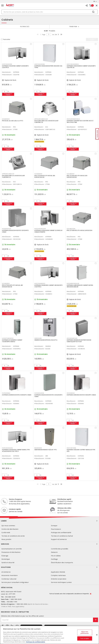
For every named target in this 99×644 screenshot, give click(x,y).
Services (49, 544)
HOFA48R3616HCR (73, 283)
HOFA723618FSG (8, 338)
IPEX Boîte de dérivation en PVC (13, 121)
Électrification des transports (62, 563)
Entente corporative (59, 579)
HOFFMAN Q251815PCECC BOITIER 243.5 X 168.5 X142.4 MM (80, 122)
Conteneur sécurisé (9, 579)
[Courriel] (47, 620)
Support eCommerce (59, 539)
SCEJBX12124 (71, 229)
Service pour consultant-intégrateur (15, 582)
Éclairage (5, 556)
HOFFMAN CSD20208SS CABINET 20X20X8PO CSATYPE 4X (81, 67)
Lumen (49, 521)
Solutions (49, 567)
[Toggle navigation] (3, 5)
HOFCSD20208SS (73, 64)
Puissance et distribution (11, 552)
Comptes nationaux (58, 575)
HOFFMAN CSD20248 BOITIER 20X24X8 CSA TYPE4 (48, 67)
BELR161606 (38, 448)
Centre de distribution (10, 529)
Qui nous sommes (8, 526)
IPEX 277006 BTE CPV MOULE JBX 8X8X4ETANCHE (45, 176)
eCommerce (6, 572)
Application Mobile (58, 572)
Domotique (6, 559)
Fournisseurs (56, 529)
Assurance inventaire (10, 575)
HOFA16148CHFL (72, 338)
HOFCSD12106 (71, 448)
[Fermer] (97, 635)
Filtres (25, 27)
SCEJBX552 (6, 283)
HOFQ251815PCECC (73, 119)
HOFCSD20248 (39, 64)
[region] (49, 635)
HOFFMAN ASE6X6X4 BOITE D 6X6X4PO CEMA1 (81, 395)
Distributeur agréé (64, 499)
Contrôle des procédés (60, 549)
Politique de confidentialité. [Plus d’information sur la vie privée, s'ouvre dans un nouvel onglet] (35, 642)
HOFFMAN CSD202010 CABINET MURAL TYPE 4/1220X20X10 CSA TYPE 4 (16, 450)
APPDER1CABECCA (8, 174)
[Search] (49, 12)
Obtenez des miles (64, 508)
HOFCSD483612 (40, 283)
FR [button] (94, 1)
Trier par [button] (73, 27)
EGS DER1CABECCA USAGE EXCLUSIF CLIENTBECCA (13, 176)
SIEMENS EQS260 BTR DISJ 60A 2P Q (46, 340)
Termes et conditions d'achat (62, 536)
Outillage (54, 559)
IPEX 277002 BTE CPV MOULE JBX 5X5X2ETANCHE (12, 286)
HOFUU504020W (40, 229)
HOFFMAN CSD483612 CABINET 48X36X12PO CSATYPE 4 (48, 286)
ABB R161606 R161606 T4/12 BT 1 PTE (45, 450)
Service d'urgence (15, 499)
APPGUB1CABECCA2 (41, 119)
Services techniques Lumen (61, 582)
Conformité (6, 532)
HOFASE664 (71, 393)
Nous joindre (6, 539)
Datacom (54, 552)
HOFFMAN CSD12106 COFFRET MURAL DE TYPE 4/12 (81, 450)
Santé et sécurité (8, 563)
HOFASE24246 (39, 393)
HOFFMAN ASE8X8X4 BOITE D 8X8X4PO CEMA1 (17, 395)
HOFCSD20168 (7, 64)
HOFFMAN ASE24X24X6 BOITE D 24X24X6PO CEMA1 (48, 396)
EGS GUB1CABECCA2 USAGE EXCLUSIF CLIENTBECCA (46, 122)
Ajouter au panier (8, 94)
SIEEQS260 (38, 338)
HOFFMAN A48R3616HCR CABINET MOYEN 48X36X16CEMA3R (80, 286)
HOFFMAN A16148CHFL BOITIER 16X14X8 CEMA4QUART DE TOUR (79, 341)
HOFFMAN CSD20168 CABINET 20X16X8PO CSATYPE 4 (15, 67)
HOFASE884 (6, 393)
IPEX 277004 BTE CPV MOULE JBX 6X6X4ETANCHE (77, 176)
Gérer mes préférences (85, 632)
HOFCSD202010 (7, 448)
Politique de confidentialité (61, 532)
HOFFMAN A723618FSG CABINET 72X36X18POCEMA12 (12, 341)
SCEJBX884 (38, 174)
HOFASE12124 (7, 229)
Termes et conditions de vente (13, 536)
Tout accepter (85, 638)
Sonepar (54, 526)
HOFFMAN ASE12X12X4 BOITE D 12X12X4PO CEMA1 (15, 231)
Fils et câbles (56, 556)
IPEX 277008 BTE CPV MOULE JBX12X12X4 (80, 230)
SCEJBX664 (71, 174)
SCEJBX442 (6, 119)
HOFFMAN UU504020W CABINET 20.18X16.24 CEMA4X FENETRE (48, 231)
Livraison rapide (15, 509)
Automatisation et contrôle (12, 549)
